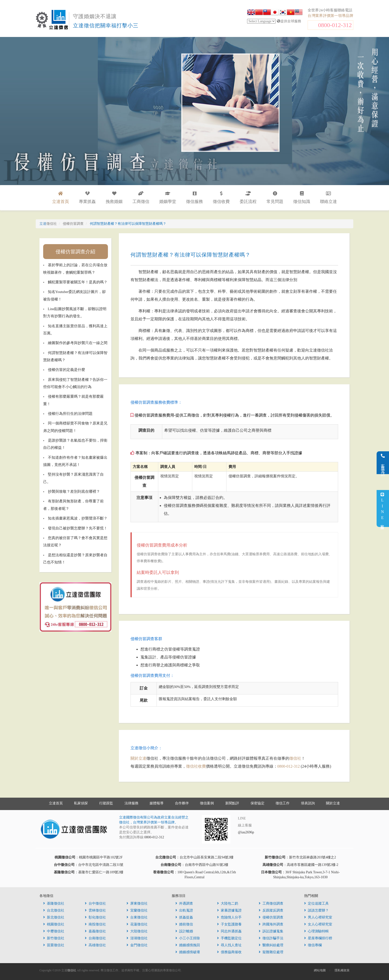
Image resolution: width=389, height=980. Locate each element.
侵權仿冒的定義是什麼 (66, 370)
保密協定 (258, 803)
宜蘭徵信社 (137, 910)
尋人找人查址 (229, 945)
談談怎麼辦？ (316, 910)
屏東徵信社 (137, 903)
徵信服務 (194, 198)
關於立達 (138, 758)
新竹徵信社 (54, 938)
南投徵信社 (95, 924)
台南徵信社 (95, 938)
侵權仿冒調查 (271, 917)
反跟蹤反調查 (271, 910)
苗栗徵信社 (54, 945)
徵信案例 (207, 803)
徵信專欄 (313, 945)
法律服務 (131, 803)
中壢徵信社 (54, 931)
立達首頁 (56, 803)
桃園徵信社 (54, 924)
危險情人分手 (229, 917)
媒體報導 (157, 803)
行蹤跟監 (106, 803)
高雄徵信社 (95, 945)
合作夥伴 (182, 803)
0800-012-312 (335, 25)
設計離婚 (184, 931)
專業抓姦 (87, 198)
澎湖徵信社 (137, 938)
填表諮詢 (308, 803)
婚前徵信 (184, 924)
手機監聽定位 (229, 938)
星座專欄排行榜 (318, 938)
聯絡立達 (328, 198)
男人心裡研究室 (318, 917)
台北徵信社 (54, 910)
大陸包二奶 (228, 903)
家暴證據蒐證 (229, 910)
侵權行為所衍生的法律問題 (70, 414)
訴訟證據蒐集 (271, 931)
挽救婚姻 (114, 198)
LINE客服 (382, 508)
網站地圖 (320, 970)
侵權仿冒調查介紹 (75, 252)
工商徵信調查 (271, 903)
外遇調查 (184, 903)
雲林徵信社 (95, 910)
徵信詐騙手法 (271, 938)
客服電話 (383, 463)
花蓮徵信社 (137, 924)
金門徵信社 (137, 945)
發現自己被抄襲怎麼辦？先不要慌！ (78, 528)
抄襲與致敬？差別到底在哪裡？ (74, 491)
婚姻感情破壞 (188, 952)
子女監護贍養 (229, 924)
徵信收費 (221, 198)
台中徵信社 (95, 903)
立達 (48, 224)
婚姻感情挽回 (188, 945)
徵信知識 (302, 198)
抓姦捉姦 (184, 917)
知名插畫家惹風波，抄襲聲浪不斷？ (78, 518)
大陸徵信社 (137, 931)
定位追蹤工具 (316, 903)
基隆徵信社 (54, 903)
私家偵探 (81, 803)
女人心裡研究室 (318, 924)
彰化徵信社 (95, 917)
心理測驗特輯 (316, 931)
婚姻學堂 (168, 198)
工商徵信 (141, 198)
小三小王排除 (188, 938)
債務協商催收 (229, 952)
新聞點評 (232, 803)
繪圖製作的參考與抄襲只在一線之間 (78, 343)
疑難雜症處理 (271, 952)
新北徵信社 (54, 917)
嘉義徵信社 (95, 931)
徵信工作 (283, 803)
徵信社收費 (196, 766)
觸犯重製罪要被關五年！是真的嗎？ (78, 282)
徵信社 (295, 758)
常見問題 (275, 198)
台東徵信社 (137, 917)
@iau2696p (246, 832)
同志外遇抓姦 (229, 931)
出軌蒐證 (184, 910)
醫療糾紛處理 (271, 945)
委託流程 (248, 198)
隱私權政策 (342, 970)
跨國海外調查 (271, 924)
